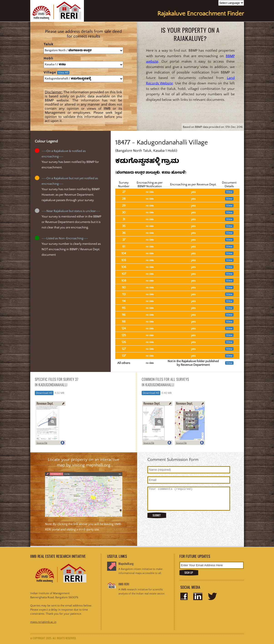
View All (63, 73)
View (229, 192)
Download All (44, 393)
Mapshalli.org (126, 564)
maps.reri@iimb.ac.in (43, 622)
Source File (42, 443)
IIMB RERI (124, 584)
